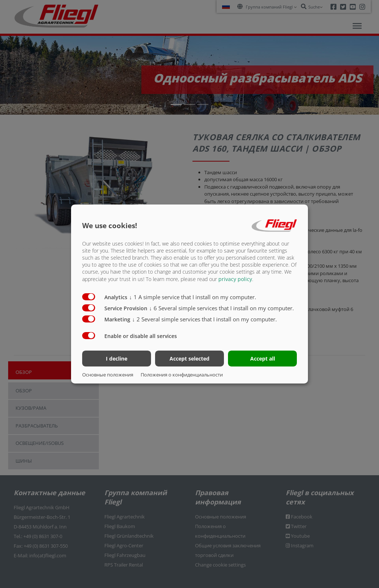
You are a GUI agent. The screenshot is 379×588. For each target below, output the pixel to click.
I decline (117, 359)
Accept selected (189, 359)
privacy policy (235, 279)
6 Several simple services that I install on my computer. (222, 308)
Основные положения (108, 375)
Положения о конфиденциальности (182, 375)
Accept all (263, 359)
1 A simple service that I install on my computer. (193, 297)
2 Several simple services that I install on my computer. (204, 319)
